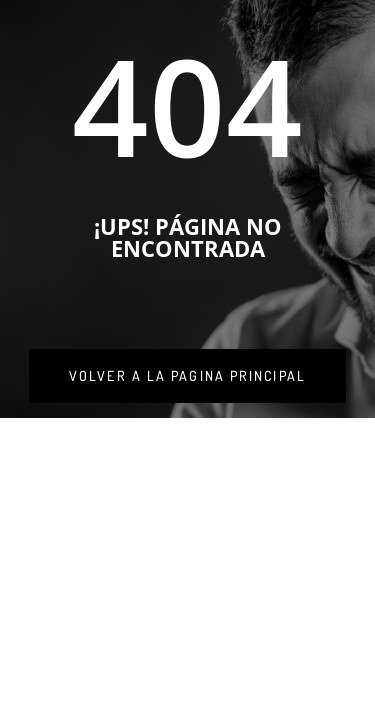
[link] (187, 376)
